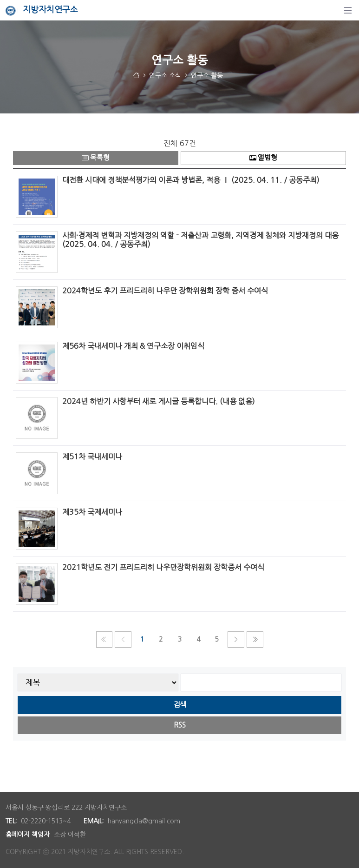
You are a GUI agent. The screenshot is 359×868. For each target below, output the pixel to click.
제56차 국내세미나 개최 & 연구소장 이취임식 (133, 346)
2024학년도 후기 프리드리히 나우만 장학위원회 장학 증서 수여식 (165, 291)
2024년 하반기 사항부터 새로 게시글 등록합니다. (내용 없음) (159, 401)
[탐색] (348, 10)
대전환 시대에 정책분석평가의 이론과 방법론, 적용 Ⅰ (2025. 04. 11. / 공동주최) (191, 180)
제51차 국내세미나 (93, 457)
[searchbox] (261, 683)
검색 (180, 705)
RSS (180, 725)
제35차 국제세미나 (92, 512)
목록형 (96, 158)
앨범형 (263, 158)
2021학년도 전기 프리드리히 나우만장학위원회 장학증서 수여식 (163, 567)
